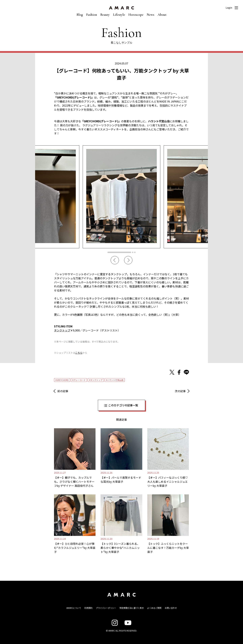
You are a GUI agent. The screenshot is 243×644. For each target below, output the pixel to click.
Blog (80, 15)
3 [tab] (135, 252)
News (151, 15)
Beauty (105, 15)
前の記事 (63, 391)
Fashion (92, 15)
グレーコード (79, 380)
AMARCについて (74, 608)
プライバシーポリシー (106, 608)
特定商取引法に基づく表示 (132, 608)
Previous (115, 260)
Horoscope (136, 15)
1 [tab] (119, 252)
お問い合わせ (171, 608)
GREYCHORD (63, 380)
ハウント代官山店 (115, 380)
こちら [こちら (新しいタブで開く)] (79, 353)
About (162, 15)
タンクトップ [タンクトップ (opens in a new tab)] (62, 330)
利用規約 (88, 608)
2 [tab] (133, 252)
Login (229, 8)
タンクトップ (96, 380)
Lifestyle (119, 15)
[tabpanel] (122, 197)
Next (128, 260)
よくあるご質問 (154, 608)
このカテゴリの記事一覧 (123, 405)
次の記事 (180, 391)
